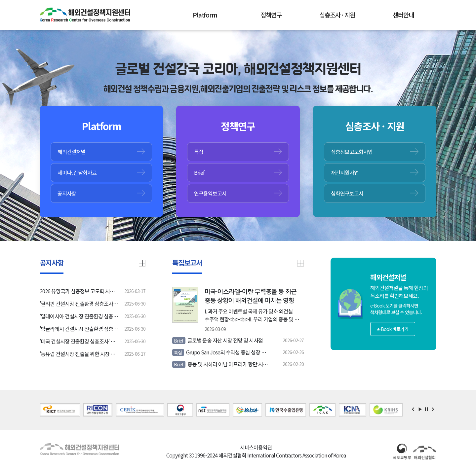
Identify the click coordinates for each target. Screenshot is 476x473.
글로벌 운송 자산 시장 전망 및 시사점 (218, 340)
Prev (413, 409)
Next (433, 409)
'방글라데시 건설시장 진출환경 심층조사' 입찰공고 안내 (79, 329)
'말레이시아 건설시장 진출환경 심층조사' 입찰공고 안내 (79, 316)
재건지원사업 (345, 172)
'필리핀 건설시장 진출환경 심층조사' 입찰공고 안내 (79, 304)
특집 (199, 152)
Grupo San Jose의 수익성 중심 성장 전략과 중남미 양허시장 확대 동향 (222, 352)
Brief (199, 172)
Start (420, 409)
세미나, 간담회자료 (77, 172)
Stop (426, 409)
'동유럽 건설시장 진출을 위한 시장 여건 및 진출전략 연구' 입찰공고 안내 (79, 354)
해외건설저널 (71, 152)
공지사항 (67, 193)
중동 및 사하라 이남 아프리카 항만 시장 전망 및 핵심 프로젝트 (222, 364)
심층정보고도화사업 (352, 152)
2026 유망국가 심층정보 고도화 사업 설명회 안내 (79, 291)
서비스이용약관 (256, 447)
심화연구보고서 (347, 193)
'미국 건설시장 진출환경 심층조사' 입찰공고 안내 (79, 341)
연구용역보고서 (210, 193)
